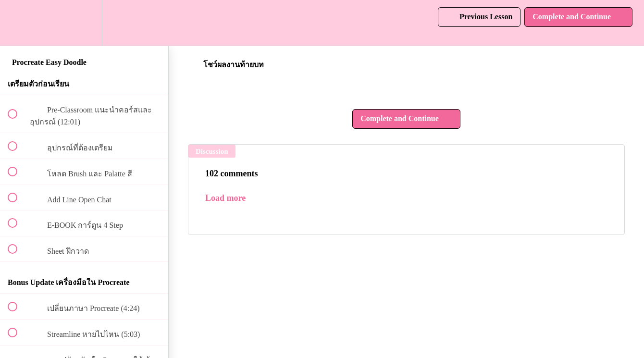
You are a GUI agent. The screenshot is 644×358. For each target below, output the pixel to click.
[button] (18, 23)
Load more (225, 198)
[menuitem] (84, 23)
